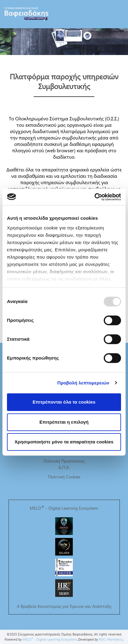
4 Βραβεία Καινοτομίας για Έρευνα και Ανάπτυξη (64, 606)
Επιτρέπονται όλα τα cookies (64, 402)
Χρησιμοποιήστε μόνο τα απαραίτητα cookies (64, 442)
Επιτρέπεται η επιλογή (64, 422)
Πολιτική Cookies (64, 477)
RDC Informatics (111, 639)
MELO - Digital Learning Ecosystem (64, 508)
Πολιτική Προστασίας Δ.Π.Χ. (64, 464)
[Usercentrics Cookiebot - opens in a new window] (94, 197)
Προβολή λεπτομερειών (83, 383)
